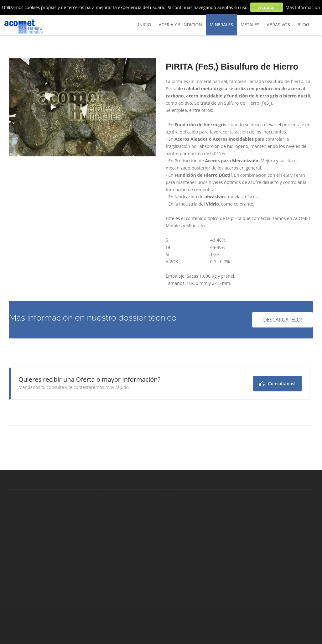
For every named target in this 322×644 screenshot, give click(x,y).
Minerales (221, 25)
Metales (250, 25)
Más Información (303, 7)
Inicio (145, 25)
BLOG (303, 25)
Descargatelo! (283, 320)
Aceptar (267, 7)
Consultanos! (277, 384)
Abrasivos (278, 25)
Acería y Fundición (180, 25)
